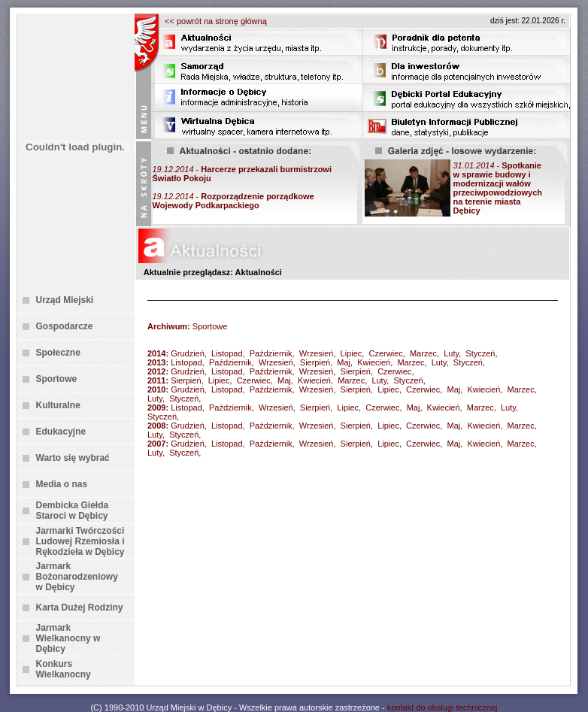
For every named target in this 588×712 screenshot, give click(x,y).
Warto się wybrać (73, 458)
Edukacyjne (61, 432)
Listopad (227, 353)
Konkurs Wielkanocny (64, 669)
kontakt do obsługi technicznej (443, 707)
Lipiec (352, 353)
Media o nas (62, 484)
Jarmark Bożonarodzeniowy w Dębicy (77, 577)
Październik (271, 353)
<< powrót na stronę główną (216, 21)
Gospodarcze (65, 326)
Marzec (423, 353)
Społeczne (58, 353)
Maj (344, 362)
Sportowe (57, 379)
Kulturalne (58, 405)
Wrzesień (317, 353)
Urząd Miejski (65, 300)
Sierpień (315, 362)
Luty (451, 353)
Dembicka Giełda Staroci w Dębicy (73, 511)
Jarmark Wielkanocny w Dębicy (68, 638)
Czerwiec (386, 353)
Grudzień (188, 353)
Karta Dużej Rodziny (80, 607)
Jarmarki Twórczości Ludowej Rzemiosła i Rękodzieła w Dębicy (80, 541)
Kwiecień (374, 362)
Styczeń (480, 353)
